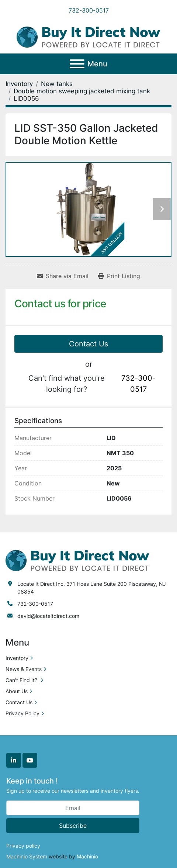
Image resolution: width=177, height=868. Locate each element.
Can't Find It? (22, 680)
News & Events (24, 669)
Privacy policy (23, 846)
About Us (17, 691)
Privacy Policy (22, 713)
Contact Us (88, 344)
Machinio (87, 856)
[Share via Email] (63, 276)
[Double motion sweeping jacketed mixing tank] (82, 91)
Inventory (17, 658)
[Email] (73, 808)
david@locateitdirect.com (48, 616)
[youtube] (30, 760)
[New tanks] (57, 84)
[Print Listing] (119, 276)
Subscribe (73, 826)
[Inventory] (19, 84)
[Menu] (77, 64)
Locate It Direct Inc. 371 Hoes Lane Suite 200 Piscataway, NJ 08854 (92, 588)
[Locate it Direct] (77, 560)
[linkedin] (14, 760)
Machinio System (27, 856)
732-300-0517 (89, 10)
